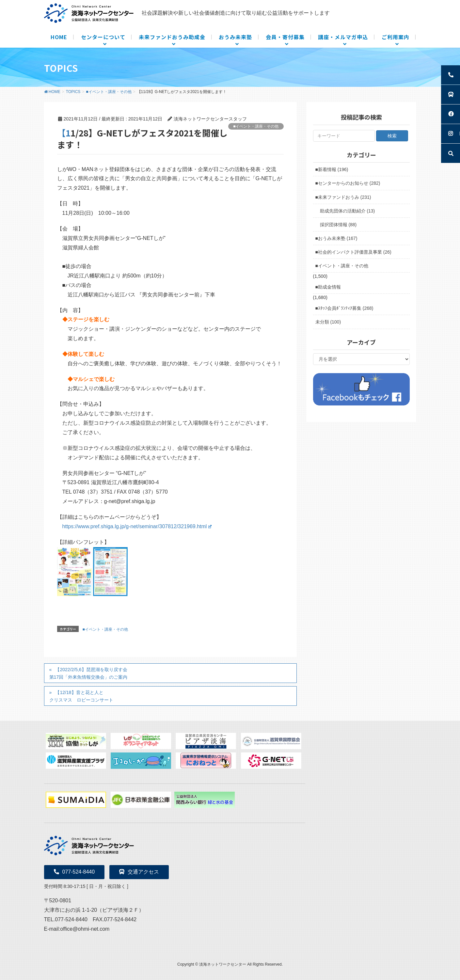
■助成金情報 (328, 287)
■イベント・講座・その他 (256, 126)
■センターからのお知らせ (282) (348, 183)
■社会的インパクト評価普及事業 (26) (353, 252)
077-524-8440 (74, 872)
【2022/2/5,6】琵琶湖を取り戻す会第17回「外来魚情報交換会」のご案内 (88, 673)
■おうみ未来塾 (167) (336, 238)
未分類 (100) (328, 322)
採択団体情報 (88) (338, 225)
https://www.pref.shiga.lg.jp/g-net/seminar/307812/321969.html (137, 526)
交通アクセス (139, 872)
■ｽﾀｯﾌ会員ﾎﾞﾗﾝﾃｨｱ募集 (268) (344, 308)
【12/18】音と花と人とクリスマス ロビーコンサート (81, 696)
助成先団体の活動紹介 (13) (348, 211)
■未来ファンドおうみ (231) (343, 197)
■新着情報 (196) (332, 169)
